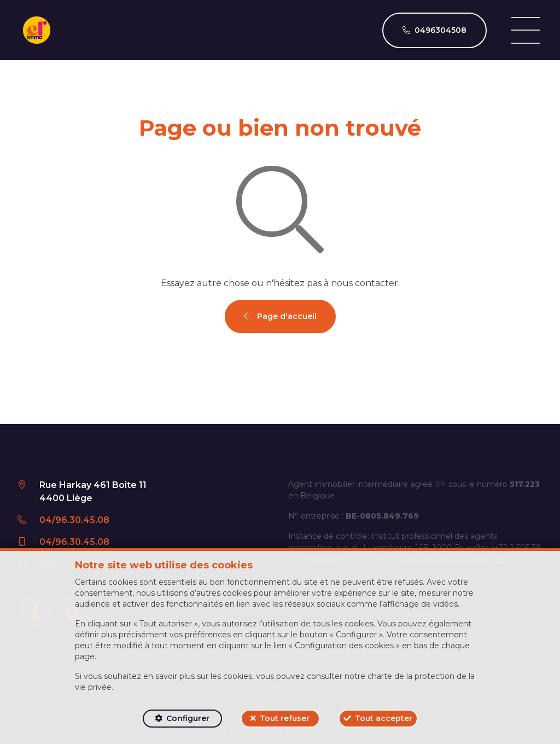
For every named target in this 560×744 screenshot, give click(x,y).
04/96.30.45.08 (74, 520)
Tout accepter (384, 718)
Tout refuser (285, 718)
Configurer (188, 718)
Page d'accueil (280, 316)
